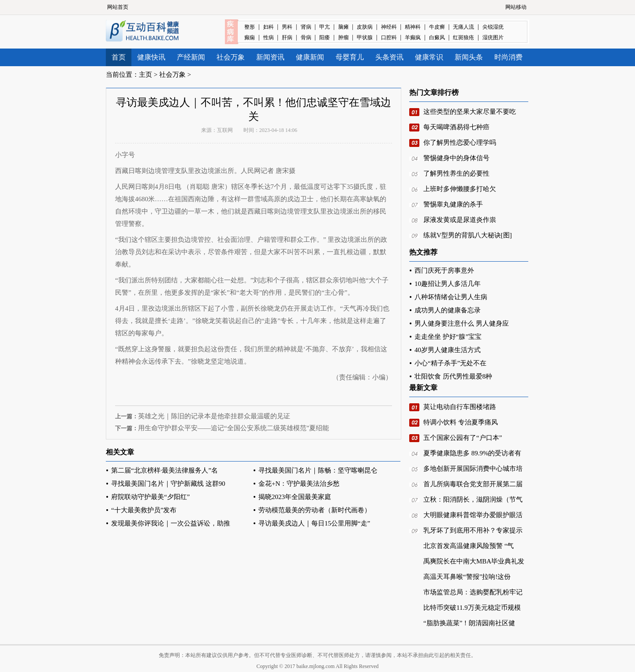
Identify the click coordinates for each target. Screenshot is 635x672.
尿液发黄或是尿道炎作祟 (460, 220)
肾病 (306, 27)
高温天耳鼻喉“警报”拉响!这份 (467, 577)
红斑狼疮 (463, 38)
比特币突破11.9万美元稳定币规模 (472, 608)
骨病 (306, 38)
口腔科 (389, 38)
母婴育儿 (350, 57)
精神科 (413, 27)
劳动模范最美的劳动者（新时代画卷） (315, 510)
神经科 (389, 27)
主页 (146, 75)
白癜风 (437, 38)
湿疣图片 (493, 38)
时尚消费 (508, 57)
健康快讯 (151, 57)
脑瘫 (344, 27)
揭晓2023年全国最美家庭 (295, 497)
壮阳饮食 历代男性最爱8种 (453, 376)
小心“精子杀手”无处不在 (450, 363)
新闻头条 (469, 57)
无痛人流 (463, 27)
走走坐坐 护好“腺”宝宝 (448, 337)
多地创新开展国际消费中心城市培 (473, 469)
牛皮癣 (437, 27)
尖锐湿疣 (493, 27)
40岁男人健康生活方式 (448, 350)
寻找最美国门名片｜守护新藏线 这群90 (168, 484)
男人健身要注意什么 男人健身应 (462, 323)
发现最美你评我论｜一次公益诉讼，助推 (171, 523)
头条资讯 (389, 57)
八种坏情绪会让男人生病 (451, 297)
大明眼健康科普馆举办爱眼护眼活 (473, 515)
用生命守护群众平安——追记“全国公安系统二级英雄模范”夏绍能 (233, 428)
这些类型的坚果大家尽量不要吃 (470, 112)
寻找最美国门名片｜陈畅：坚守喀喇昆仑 (318, 470)
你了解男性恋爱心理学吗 (460, 143)
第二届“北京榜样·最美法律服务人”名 (164, 470)
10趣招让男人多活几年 (448, 284)
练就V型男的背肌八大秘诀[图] (468, 235)
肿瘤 (344, 38)
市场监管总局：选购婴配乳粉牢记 (473, 592)
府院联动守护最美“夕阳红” (150, 497)
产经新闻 (191, 57)
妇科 (269, 27)
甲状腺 (365, 38)
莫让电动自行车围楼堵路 (460, 407)
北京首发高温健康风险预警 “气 (469, 546)
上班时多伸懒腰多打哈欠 (460, 189)
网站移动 (516, 7)
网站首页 (118, 7)
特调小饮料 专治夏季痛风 (461, 422)
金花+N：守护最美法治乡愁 (299, 484)
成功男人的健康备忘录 (448, 310)
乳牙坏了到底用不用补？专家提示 (473, 530)
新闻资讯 (270, 57)
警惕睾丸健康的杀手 (453, 204)
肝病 (287, 38)
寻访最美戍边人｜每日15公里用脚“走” (314, 523)
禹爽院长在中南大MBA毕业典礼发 (474, 561)
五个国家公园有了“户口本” (463, 438)
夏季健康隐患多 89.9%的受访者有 (473, 453)
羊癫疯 (413, 38)
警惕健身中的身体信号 (456, 158)
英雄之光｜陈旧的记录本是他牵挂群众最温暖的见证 (214, 416)
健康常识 (429, 57)
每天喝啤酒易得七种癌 (456, 127)
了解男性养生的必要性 (456, 173)
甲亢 (325, 27)
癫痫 (250, 38)
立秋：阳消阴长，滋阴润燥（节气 (473, 499)
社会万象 (231, 57)
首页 (119, 57)
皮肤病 (365, 27)
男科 (287, 27)
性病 (269, 38)
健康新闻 (310, 57)
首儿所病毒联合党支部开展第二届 (473, 484)
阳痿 (325, 38)
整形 (250, 27)
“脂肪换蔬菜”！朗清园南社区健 (469, 623)
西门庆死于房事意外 (444, 270)
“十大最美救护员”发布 (144, 510)
